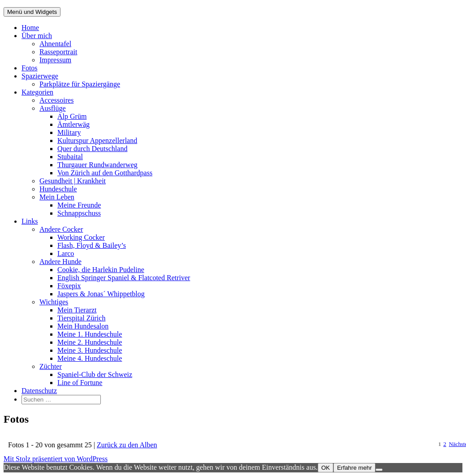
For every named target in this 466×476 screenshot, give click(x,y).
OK (326, 468)
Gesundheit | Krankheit (73, 181)
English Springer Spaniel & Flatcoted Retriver (124, 278)
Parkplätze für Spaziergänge (80, 84)
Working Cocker (81, 237)
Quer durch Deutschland (92, 149)
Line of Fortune (80, 383)
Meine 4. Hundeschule (90, 358)
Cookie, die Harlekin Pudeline (101, 270)
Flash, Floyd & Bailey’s (92, 245)
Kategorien (37, 92)
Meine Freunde (79, 205)
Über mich (37, 36)
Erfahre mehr (354, 468)
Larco (66, 253)
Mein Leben (57, 197)
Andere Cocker (61, 229)
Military (69, 132)
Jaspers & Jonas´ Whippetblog (101, 294)
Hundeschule (58, 189)
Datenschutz (39, 391)
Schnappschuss (79, 213)
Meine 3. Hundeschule (90, 350)
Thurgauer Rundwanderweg (97, 165)
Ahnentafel (55, 44)
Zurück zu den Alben (127, 445)
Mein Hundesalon (83, 326)
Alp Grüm (72, 116)
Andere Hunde (60, 262)
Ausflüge (53, 108)
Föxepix (69, 286)
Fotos (30, 68)
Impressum (55, 60)
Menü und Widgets (32, 12)
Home (30, 28)
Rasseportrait (58, 52)
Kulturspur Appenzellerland (97, 141)
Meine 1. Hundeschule (90, 334)
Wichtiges (54, 302)
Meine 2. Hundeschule (90, 342)
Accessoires (56, 100)
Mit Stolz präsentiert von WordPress (56, 459)
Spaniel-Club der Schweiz (95, 374)
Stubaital (70, 157)
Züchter (51, 366)
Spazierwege (40, 76)
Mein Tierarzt (77, 310)
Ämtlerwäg (73, 124)
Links (30, 221)
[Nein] (379, 470)
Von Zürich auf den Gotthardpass (105, 173)
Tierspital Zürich (81, 318)
